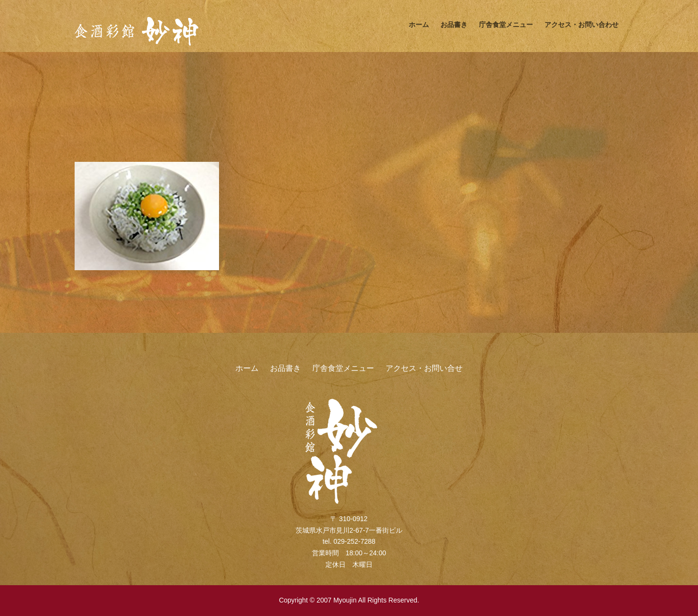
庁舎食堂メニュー (506, 25)
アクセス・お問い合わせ (582, 25)
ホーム (419, 25)
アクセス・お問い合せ (424, 368)
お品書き (454, 25)
